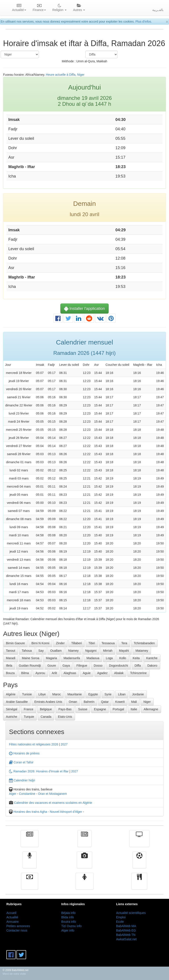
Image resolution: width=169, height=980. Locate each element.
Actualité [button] (19, 8)
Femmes (84, 884)
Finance (30, 884)
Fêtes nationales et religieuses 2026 (34, 744)
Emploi (121, 917)
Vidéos (85, 863)
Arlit (54, 673)
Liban (122, 694)
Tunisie (27, 694)
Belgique (46, 709)
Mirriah (108, 651)
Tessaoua (108, 643)
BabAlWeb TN (126, 935)
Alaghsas (70, 673)
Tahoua (27, 651)
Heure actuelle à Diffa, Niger (65, 75)
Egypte (93, 694)
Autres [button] (79, 8)
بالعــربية (158, 10)
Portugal (118, 709)
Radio (30, 863)
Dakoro (152, 666)
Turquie (29, 717)
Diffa (138, 666)
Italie (134, 709)
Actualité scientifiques (131, 913)
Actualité (30, 842)
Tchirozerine (138, 673)
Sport (139, 863)
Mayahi (124, 651)
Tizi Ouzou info (71, 926)
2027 (64, 744)
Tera (124, 643)
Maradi (11, 658)
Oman (73, 702)
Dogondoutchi (119, 666)
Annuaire (13, 922)
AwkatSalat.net (126, 939)
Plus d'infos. (144, 22)
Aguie (87, 673)
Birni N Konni (40, 643)
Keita (136, 658)
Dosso (98, 666)
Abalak (119, 673)
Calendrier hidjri (22, 780)
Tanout (11, 651)
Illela (9, 666)
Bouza (10, 673)
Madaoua (93, 658)
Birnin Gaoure (15, 643)
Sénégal (12, 709)
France (29, 709)
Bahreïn (89, 702)
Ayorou (40, 673)
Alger (13, 794)
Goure (52, 666)
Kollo (123, 658)
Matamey (142, 651)
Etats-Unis (65, 717)
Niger (147, 702)
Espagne (100, 709)
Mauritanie (75, 694)
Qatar (105, 702)
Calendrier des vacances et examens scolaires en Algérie (53, 803)
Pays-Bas (65, 709)
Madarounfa (72, 658)
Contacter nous (17, 930)
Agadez (102, 673)
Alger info (68, 930)
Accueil (11, 913)
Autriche (12, 717)
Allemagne (151, 709)
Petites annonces (18, 926)
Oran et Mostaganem (52, 794)
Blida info (68, 917)
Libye (42, 694)
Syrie (108, 694)
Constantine (27, 794)
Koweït (120, 702)
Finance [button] (39, 8)
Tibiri (92, 643)
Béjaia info (68, 913)
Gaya (66, 666)
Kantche (152, 658)
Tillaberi (76, 643)
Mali (134, 702)
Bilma (25, 673)
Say (41, 651)
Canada (46, 717)
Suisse (83, 709)
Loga (109, 658)
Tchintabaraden (144, 643)
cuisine (139, 884)
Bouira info (69, 922)
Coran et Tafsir (21, 762)
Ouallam (56, 651)
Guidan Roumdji (30, 666)
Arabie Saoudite (17, 702)
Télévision (139, 842)
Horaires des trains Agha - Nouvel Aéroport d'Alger (48, 812)
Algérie (11, 694)
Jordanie (138, 694)
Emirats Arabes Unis (48, 702)
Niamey (73, 651)
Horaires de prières (24, 753)
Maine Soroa (31, 658)
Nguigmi (91, 651)
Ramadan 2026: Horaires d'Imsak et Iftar (39, 771)
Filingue (82, 666)
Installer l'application (84, 309)
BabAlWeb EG (126, 930)
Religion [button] (59, 8)
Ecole (120, 922)
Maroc (57, 694)
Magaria (51, 658)
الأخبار (84, 842)
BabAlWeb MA (126, 926)
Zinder (60, 643)
